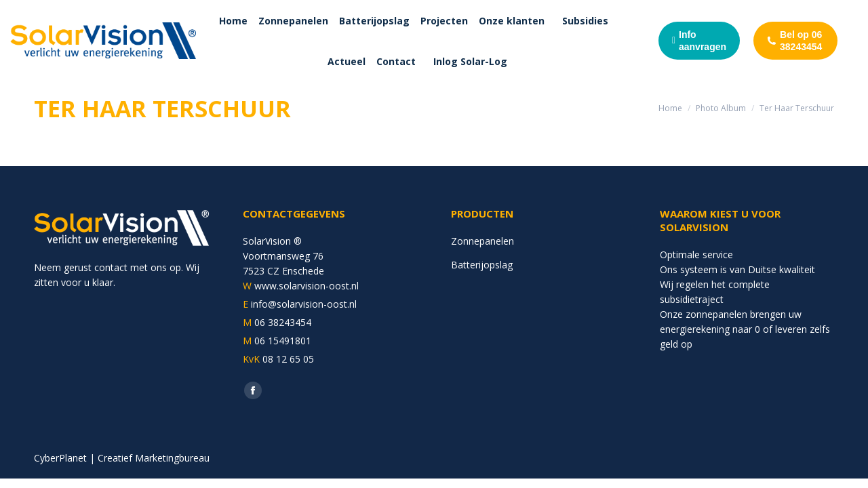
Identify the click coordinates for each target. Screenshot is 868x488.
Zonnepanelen (482, 241)
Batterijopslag (482, 265)
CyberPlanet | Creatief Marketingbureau (122, 458)
